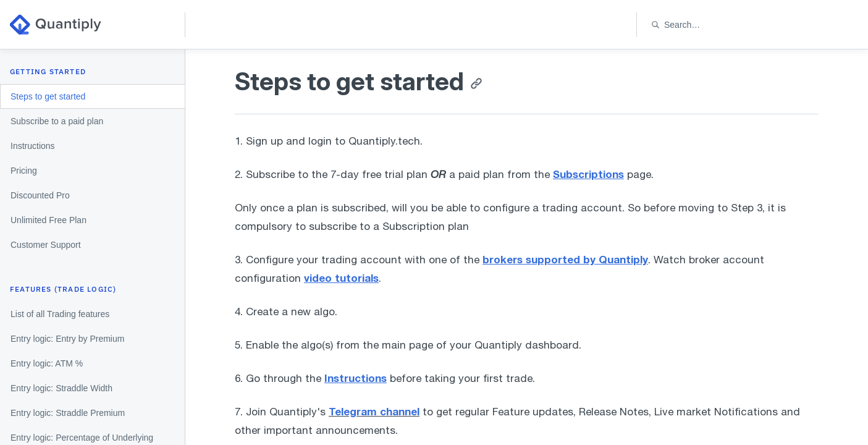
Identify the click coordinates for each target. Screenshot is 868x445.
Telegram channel (374, 411)
